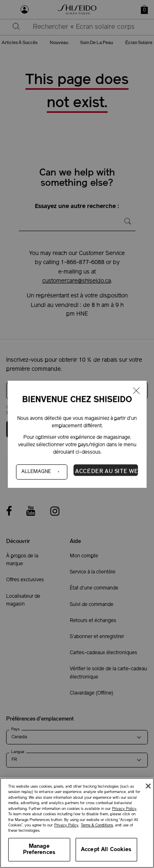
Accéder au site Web (107, 471)
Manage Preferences (39, 850)
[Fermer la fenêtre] (136, 391)
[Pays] (42, 472)
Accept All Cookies (106, 850)
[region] (77, 823)
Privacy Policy (124, 809)
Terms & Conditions (97, 825)
